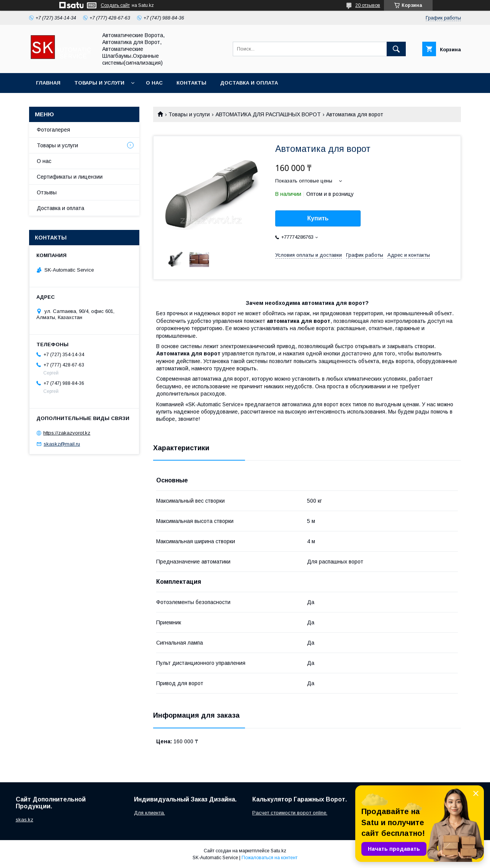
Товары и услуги (99, 83)
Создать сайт (115, 5)
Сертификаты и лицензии (70, 177)
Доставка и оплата (249, 83)
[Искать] (396, 49)
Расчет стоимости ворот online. (290, 813)
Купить (318, 218)
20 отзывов (368, 5)
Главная (48, 83)
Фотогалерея (53, 130)
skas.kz (24, 820)
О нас (154, 83)
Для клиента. (149, 813)
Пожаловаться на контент (269, 858)
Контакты (191, 83)
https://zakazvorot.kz (67, 433)
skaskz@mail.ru (62, 444)
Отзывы (47, 192)
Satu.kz (278, 851)
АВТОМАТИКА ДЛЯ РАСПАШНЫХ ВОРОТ (268, 114)
